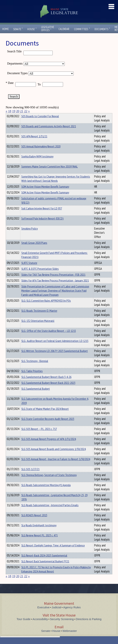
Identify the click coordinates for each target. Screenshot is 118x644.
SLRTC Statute (29, 270)
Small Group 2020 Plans (34, 250)
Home (5, 29)
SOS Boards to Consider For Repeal (40, 123)
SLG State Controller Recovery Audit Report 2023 (48, 426)
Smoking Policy (30, 235)
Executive (44, 614)
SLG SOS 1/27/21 (30, 476)
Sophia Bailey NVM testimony (37, 163)
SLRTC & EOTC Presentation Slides (40, 276)
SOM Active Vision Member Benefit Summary (45, 193)
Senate (18, 29)
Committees (82, 29)
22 (26, 111)
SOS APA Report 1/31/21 (34, 143)
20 (18, 111)
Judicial (56, 614)
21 (22, 111)
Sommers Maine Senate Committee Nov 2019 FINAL (50, 173)
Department (27, 116)
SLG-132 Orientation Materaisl (38, 328)
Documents (102, 29)
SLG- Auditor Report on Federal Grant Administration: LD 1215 (55, 348)
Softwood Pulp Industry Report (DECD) (42, 225)
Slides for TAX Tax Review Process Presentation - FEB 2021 (53, 281)
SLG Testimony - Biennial (35, 368)
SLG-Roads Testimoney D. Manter (39, 317)
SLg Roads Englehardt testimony (39, 532)
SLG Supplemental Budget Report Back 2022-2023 (48, 390)
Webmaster (70, 638)
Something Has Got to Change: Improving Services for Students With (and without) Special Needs (56, 185)
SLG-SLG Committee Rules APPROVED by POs (46, 307)
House (32, 29)
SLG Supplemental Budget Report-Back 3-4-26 (46, 384)
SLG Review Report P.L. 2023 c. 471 (39, 542)
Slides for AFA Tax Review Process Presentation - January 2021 (55, 287)
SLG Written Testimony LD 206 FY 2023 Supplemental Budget (55, 358)
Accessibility (40, 626)
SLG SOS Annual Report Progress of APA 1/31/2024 (49, 446)
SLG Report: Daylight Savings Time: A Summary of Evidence (53, 552)
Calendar (64, 29)
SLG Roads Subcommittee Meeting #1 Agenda (46, 492)
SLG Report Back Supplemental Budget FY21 (45, 568)
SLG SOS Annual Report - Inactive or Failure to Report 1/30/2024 (56, 466)
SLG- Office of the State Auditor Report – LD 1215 (49, 338)
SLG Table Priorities (32, 378)
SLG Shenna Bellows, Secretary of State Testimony (49, 482)
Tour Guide (24, 626)
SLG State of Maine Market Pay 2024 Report (45, 416)
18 (10, 111)
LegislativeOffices (48, 29)
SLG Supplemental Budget (36, 395)
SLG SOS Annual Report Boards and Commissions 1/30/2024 (54, 456)
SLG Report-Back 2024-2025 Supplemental (44, 562)
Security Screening (62, 626)
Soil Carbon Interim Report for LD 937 (42, 215)
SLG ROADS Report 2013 (34, 522)
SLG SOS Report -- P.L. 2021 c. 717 (39, 436)
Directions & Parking (89, 626)
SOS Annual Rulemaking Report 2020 (41, 153)
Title (9, 116)
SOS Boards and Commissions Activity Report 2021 (49, 133)
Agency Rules (72, 614)
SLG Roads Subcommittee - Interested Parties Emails (50, 512)
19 (14, 111)
